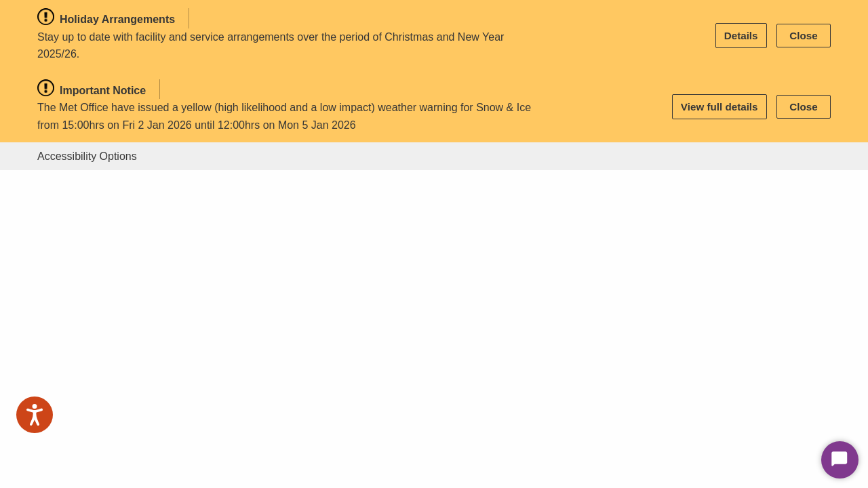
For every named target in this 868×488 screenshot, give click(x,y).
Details (741, 36)
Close (803, 36)
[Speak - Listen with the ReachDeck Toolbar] (35, 415)
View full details (719, 107)
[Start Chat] (840, 460)
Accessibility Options (87, 156)
